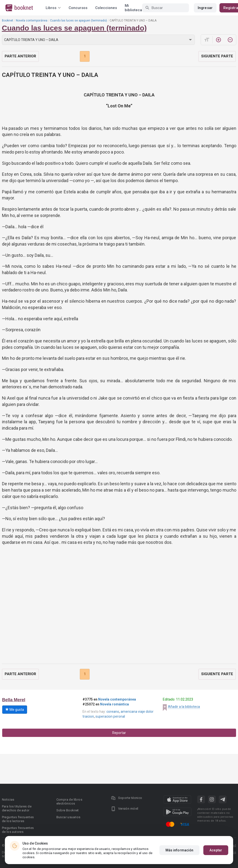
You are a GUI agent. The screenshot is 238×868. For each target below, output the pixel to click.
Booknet (8, 21)
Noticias (8, 800)
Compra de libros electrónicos (69, 801)
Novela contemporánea (32, 21)
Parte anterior (20, 56)
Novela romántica (114, 704)
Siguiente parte (217, 56)
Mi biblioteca (133, 8)
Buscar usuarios (68, 817)
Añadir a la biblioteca (184, 707)
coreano (113, 712)
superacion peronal (110, 716)
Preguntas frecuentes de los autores (18, 830)
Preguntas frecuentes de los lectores (18, 819)
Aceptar (216, 850)
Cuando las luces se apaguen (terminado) (78, 21)
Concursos (78, 8)
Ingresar (205, 8)
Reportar (119, 733)
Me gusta (15, 710)
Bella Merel (14, 700)
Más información (180, 850)
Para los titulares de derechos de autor (17, 808)
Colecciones (106, 8)
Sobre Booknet (68, 810)
